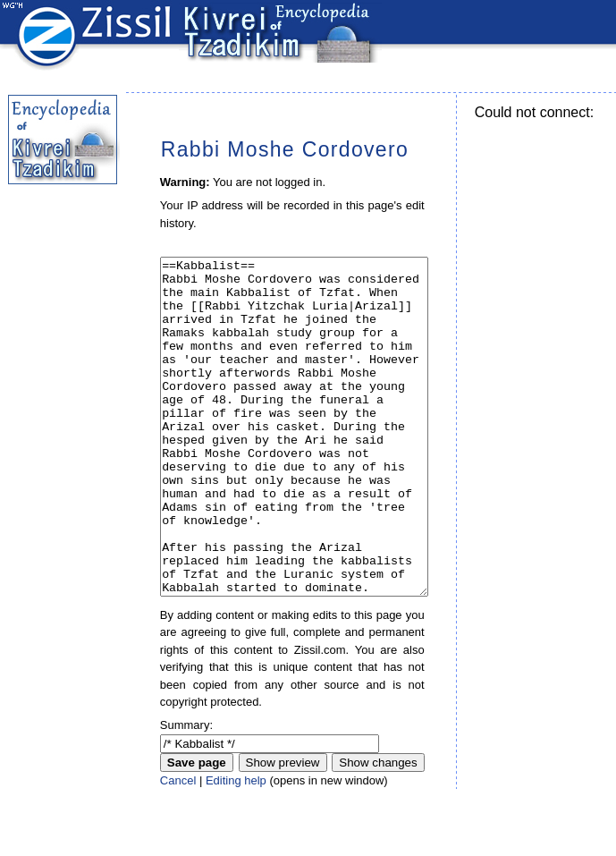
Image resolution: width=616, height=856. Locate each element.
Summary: (186, 792)
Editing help (236, 848)
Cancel (178, 848)
